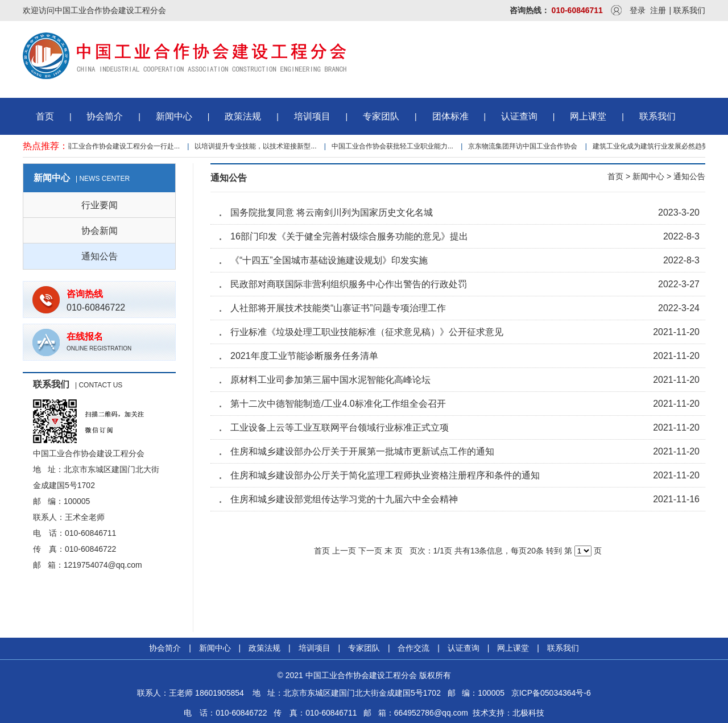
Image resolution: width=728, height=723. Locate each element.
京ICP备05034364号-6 (551, 693)
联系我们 (689, 10)
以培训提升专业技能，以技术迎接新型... (257, 146)
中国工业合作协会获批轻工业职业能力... (394, 146)
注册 (658, 10)
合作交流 (413, 648)
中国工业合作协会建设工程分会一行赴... (121, 146)
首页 (45, 116)
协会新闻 (100, 231)
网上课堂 (588, 116)
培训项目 (312, 116)
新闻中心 (174, 116)
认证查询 (519, 116)
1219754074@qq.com (103, 565)
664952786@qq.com (431, 713)
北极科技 (528, 713)
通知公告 (100, 256)
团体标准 (450, 116)
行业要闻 (100, 205)
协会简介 (105, 116)
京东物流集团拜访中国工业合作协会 (524, 146)
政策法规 (243, 116)
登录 (638, 10)
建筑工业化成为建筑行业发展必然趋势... (655, 146)
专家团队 (381, 116)
